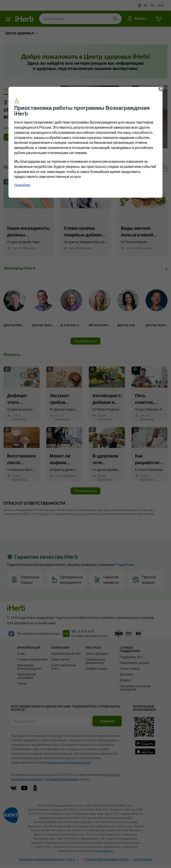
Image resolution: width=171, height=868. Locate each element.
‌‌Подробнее (22, 185)
